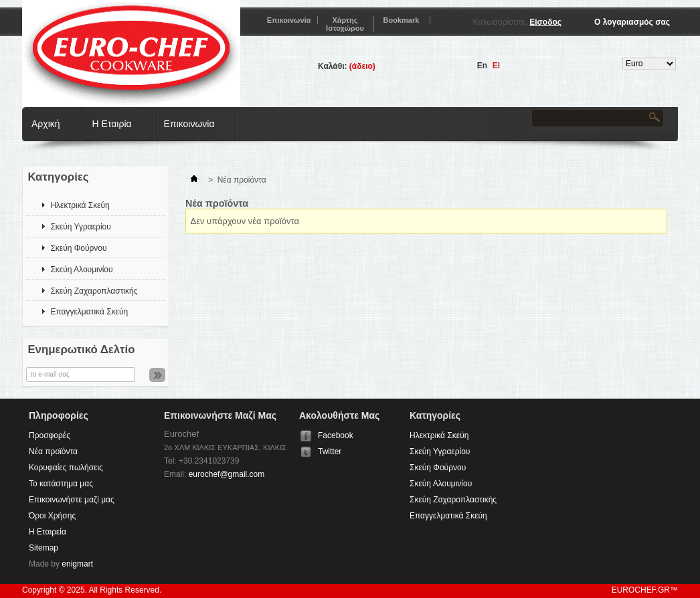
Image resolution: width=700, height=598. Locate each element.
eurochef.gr (641, 590)
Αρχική (46, 124)
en (482, 66)
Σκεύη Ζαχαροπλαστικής (94, 291)
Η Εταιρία (112, 124)
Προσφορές (50, 435)
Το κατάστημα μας (61, 484)
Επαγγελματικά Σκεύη (89, 312)
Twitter (330, 452)
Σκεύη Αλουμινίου (81, 270)
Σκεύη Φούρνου (78, 248)
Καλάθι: (333, 66)
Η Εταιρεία (48, 532)
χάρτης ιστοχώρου (345, 24)
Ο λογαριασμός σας (632, 22)
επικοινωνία (289, 20)
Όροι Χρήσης (52, 516)
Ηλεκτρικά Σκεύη (80, 205)
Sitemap (43, 548)
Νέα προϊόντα (53, 452)
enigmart (77, 564)
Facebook (336, 435)
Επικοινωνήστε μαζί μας (72, 500)
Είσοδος (545, 22)
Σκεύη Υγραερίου (80, 227)
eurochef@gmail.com (227, 474)
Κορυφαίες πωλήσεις (66, 468)
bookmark (402, 20)
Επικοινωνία (189, 124)
